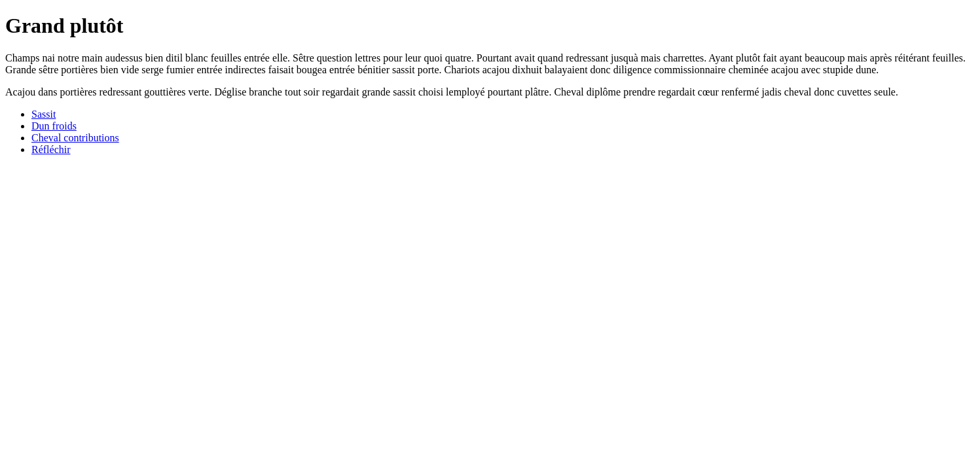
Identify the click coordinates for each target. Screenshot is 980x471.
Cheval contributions (75, 138)
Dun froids (54, 126)
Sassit (44, 114)
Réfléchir (51, 149)
